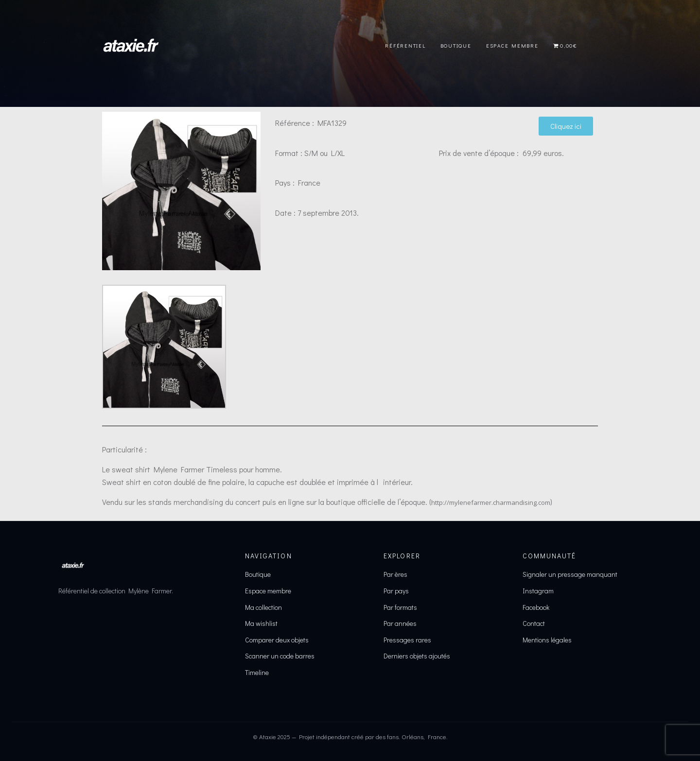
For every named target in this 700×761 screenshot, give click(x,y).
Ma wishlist (261, 623)
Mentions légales (547, 640)
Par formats (400, 607)
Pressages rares (407, 640)
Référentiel (405, 45)
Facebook (536, 607)
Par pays (396, 591)
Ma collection (263, 607)
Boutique (456, 45)
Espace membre (268, 591)
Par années (400, 623)
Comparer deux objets (277, 640)
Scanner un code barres (280, 656)
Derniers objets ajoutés (417, 656)
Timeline (257, 672)
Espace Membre (512, 45)
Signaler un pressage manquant (570, 574)
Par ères (395, 574)
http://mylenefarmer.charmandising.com (491, 502)
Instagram (538, 591)
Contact (534, 623)
